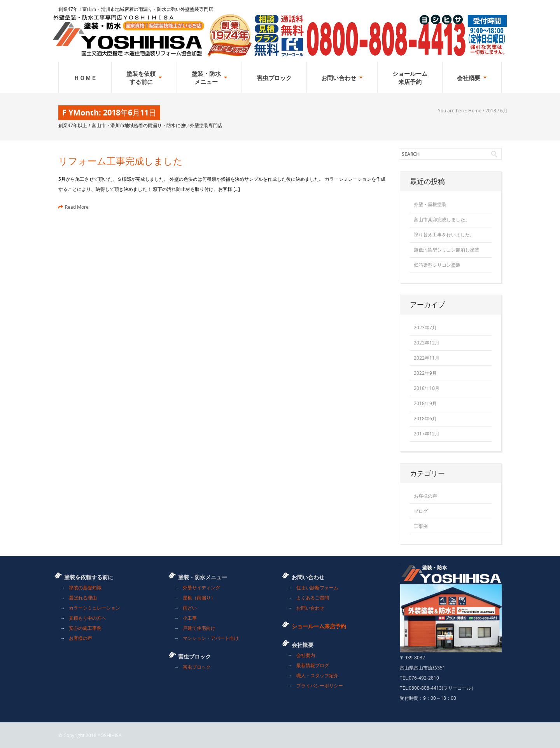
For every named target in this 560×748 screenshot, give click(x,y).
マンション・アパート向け (211, 638)
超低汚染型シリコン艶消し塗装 (446, 250)
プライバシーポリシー (320, 685)
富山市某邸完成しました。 (442, 219)
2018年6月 (425, 418)
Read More (73, 207)
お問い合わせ (310, 608)
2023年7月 (425, 327)
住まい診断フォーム (317, 587)
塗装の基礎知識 (85, 587)
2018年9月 (425, 403)
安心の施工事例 (85, 628)
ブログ (421, 511)
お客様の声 (425, 496)
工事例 (421, 526)
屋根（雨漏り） (199, 598)
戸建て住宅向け (199, 628)
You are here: (453, 110)
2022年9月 (425, 373)
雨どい (190, 608)
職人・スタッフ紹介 (317, 675)
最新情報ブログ (313, 665)
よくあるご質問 (313, 598)
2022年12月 (427, 343)
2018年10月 (427, 388)
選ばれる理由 (83, 598)
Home (475, 110)
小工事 (190, 618)
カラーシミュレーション (94, 608)
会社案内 (306, 655)
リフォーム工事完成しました (121, 161)
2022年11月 (427, 358)
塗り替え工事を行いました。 (444, 234)
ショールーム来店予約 (319, 626)
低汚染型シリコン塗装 (437, 265)
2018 (491, 110)
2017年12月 (427, 433)
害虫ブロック (197, 667)
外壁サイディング (201, 587)
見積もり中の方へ (87, 618)
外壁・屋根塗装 (430, 204)
